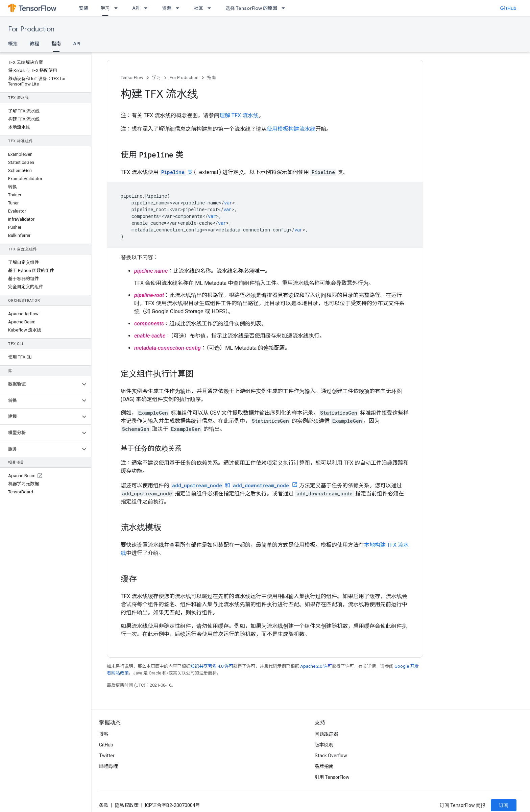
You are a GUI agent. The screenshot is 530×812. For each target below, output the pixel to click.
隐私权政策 (127, 805)
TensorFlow (132, 78)
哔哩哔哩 (109, 766)
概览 (13, 44)
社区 (198, 8)
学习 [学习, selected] (105, 8)
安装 (83, 8)
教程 (34, 44)
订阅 (504, 805)
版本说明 (324, 745)
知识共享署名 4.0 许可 (212, 666)
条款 (104, 805)
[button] (40, 384)
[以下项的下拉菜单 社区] (211, 8)
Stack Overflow (331, 756)
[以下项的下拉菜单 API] (148, 8)
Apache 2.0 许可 (316, 666)
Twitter (107, 756)
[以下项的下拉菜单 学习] (118, 8)
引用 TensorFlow (332, 777)
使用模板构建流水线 (291, 129)
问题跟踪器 (327, 734)
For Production (31, 29)
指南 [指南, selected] (56, 44)
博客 (104, 734)
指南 (212, 78)
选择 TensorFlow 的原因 (251, 8)
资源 (167, 8)
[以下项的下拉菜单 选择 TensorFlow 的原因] (285, 8)
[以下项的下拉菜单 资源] (179, 8)
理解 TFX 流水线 (239, 115)
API (136, 8)
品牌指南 (324, 766)
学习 (156, 78)
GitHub (508, 8)
